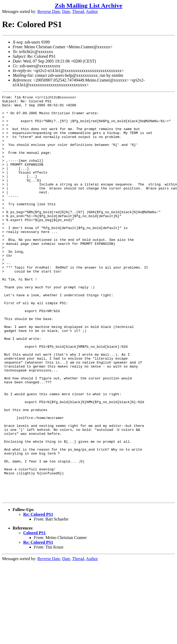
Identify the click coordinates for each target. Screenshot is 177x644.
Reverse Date (49, 11)
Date (66, 11)
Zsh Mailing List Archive (88, 6)
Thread (78, 11)
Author (92, 11)
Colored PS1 (34, 614)
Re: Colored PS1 (38, 595)
